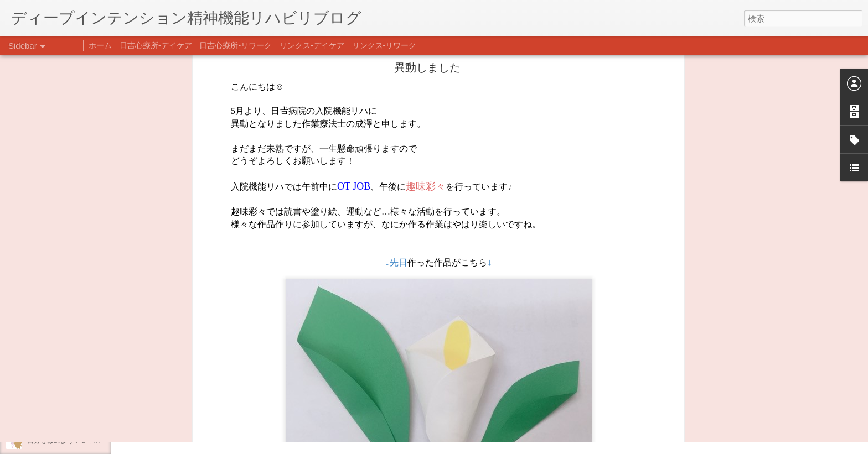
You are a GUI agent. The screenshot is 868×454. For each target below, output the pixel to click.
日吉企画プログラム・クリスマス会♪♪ (84, 416)
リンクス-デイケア (312, 45)
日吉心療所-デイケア (156, 45)
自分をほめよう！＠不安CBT (70, 441)
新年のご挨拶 (47, 341)
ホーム (100, 45)
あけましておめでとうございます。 (80, 366)
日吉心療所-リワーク (236, 45)
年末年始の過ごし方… (60, 391)
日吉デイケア (378, 400)
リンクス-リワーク (384, 45)
